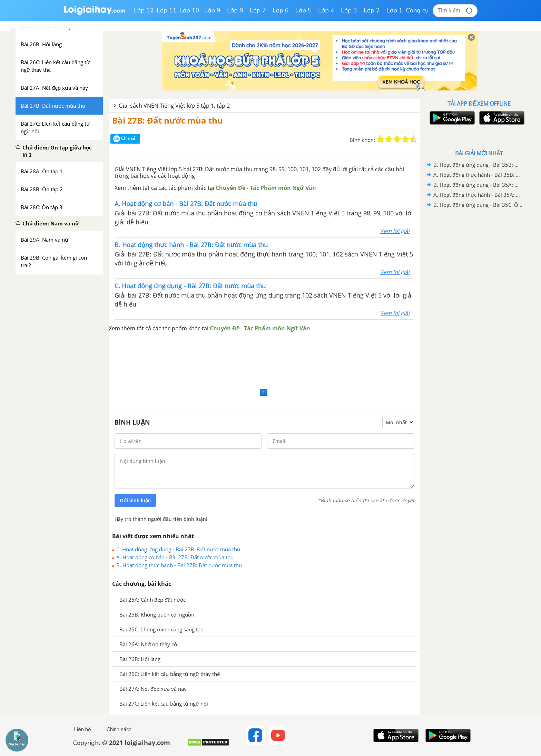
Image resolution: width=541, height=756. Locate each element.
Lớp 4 (326, 10)
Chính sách (119, 729)
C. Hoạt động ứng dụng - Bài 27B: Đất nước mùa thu (178, 549)
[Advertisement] (264, 360)
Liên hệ (82, 729)
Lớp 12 (144, 10)
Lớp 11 (167, 10)
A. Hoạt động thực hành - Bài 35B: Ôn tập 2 (478, 175)
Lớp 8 (235, 10)
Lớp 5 (303, 10)
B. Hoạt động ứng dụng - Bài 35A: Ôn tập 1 (478, 185)
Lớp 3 (349, 10)
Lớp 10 (189, 10)
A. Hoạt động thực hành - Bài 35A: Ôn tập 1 (478, 195)
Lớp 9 (212, 10)
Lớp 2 (372, 10)
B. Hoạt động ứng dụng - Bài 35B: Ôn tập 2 (478, 165)
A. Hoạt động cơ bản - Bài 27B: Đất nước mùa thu (175, 557)
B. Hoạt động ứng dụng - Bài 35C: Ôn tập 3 (478, 205)
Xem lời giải (395, 231)
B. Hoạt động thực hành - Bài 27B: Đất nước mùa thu (179, 565)
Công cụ (417, 10)
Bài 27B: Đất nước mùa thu (168, 120)
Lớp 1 (395, 10)
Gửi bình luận (135, 501)
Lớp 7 (258, 10)
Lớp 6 (281, 10)
